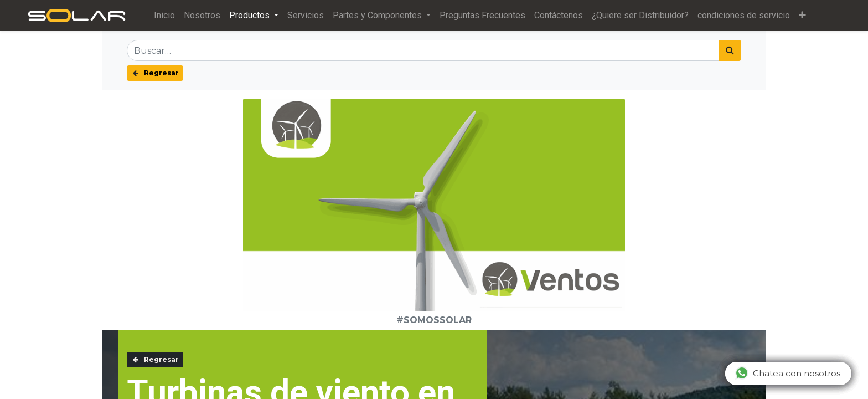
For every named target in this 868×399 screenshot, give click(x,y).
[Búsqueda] (730, 50)
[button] (802, 16)
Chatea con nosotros (788, 373)
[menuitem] (164, 16)
